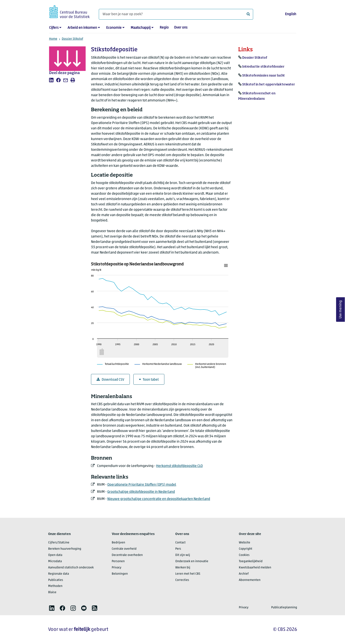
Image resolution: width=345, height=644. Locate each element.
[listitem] (51, 80)
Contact (180, 543)
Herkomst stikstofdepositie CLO (179, 466)
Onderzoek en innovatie (192, 561)
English (291, 14)
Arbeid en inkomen (82, 28)
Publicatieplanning (284, 608)
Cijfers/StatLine (59, 543)
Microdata (55, 561)
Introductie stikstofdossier (263, 67)
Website (245, 543)
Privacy (117, 568)
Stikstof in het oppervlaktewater (269, 85)
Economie (114, 28)
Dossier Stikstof (72, 39)
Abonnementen (250, 580)
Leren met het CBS (188, 574)
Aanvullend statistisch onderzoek (71, 568)
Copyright (246, 549)
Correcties (182, 580)
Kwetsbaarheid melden (255, 568)
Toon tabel (149, 380)
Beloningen (120, 574)
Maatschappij (141, 28)
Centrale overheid (124, 549)
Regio (164, 28)
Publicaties (56, 580)
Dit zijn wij (183, 555)
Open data (55, 555)
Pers (178, 549)
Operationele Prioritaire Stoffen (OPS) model (142, 485)
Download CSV (110, 380)
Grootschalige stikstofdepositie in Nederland (141, 492)
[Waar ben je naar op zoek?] (176, 14)
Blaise (52, 592)
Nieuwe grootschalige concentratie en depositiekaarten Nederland (159, 499)
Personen (118, 561)
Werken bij (183, 568)
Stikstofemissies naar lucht (263, 76)
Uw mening (341, 310)
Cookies (244, 555)
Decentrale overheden (127, 555)
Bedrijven (118, 543)
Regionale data (59, 574)
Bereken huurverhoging (65, 549)
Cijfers (54, 28)
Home (53, 39)
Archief (244, 574)
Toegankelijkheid (251, 561)
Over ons (181, 28)
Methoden (55, 586)
